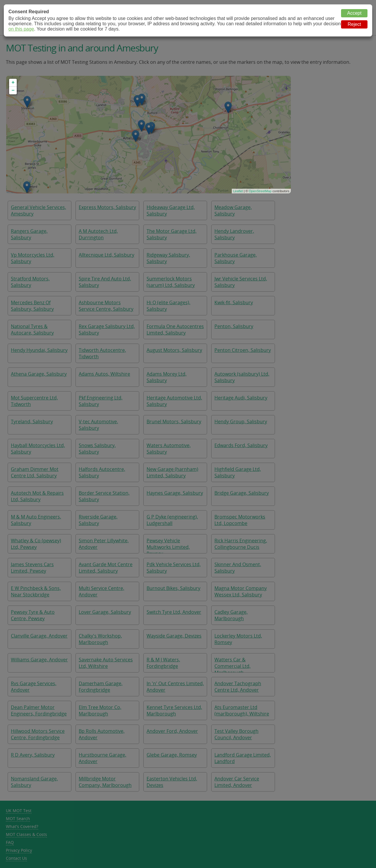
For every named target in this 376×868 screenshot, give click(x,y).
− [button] (13, 91)
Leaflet (238, 191)
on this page (21, 29)
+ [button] (13, 83)
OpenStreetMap (260, 191)
